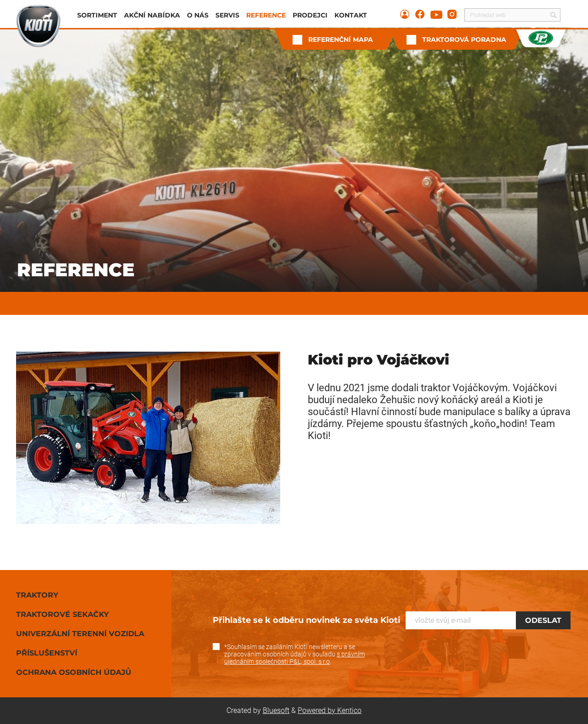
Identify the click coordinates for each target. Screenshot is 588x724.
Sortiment (97, 15)
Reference (266, 15)
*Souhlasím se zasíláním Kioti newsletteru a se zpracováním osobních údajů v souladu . (294, 654)
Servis (227, 15)
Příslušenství (47, 653)
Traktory (37, 595)
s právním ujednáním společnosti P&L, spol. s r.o (294, 658)
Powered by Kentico (330, 710)
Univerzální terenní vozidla (80, 634)
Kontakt (351, 15)
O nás (198, 15)
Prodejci (310, 15)
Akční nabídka (152, 15)
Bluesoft (276, 710)
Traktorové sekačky (62, 614)
